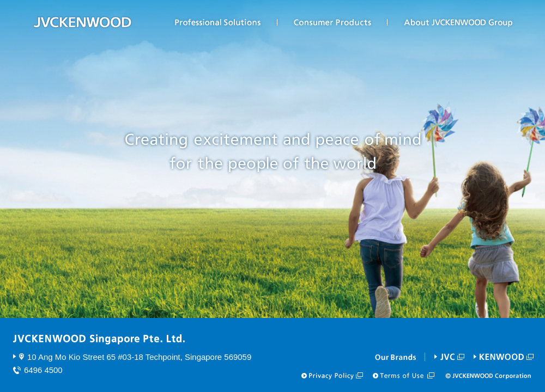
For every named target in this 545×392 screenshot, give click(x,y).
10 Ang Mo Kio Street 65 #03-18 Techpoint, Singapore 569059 (139, 357)
